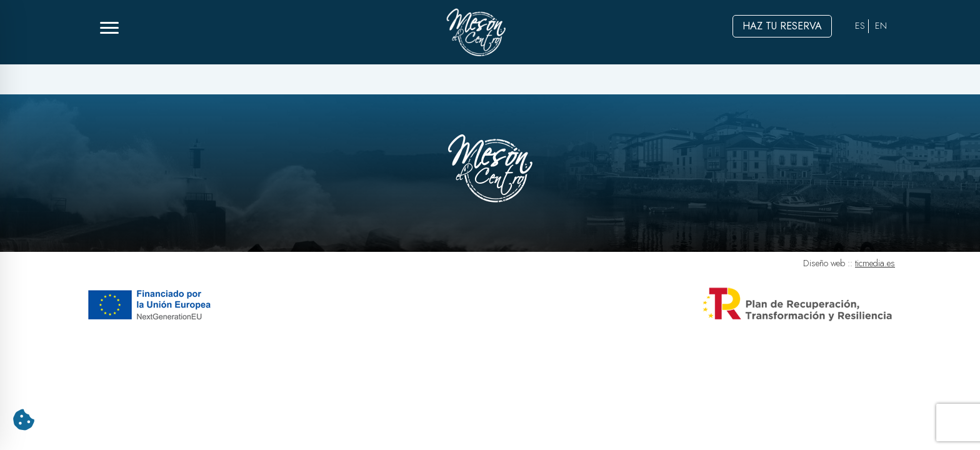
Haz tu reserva (782, 26)
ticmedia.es (875, 263)
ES (860, 26)
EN (881, 26)
